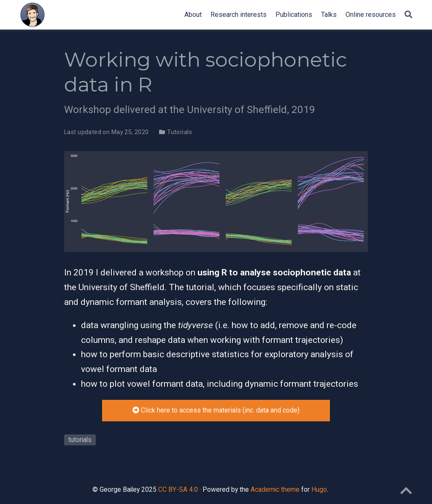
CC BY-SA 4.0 (178, 489)
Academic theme (275, 489)
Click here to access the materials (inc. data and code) (216, 410)
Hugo (319, 489)
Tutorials (180, 132)
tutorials (80, 440)
